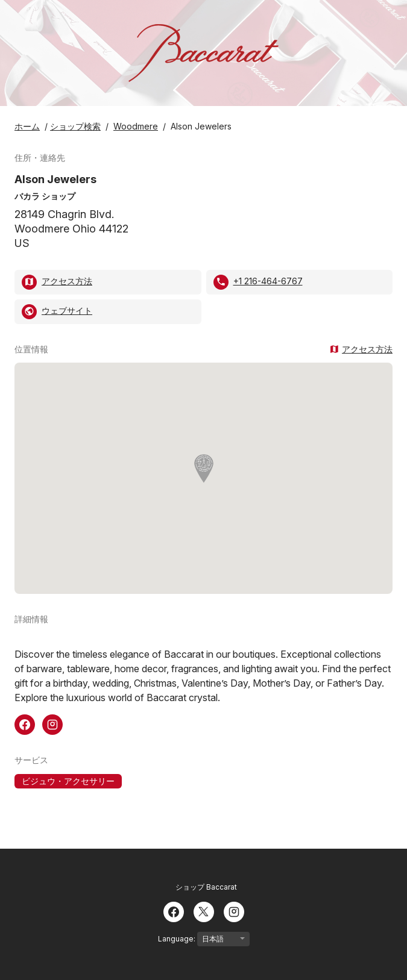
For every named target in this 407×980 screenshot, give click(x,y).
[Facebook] (174, 911)
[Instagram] (234, 911)
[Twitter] (204, 911)
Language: (204, 939)
